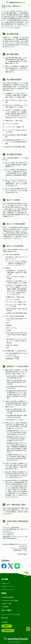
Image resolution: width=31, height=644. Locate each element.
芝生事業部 (6, 607)
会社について (6, 583)
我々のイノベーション (9, 586)
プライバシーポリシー (9, 590)
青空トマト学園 (7, 604)
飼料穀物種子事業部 (8, 597)
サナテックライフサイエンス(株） (12, 614)
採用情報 (5, 622)
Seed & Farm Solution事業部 (10, 600)
